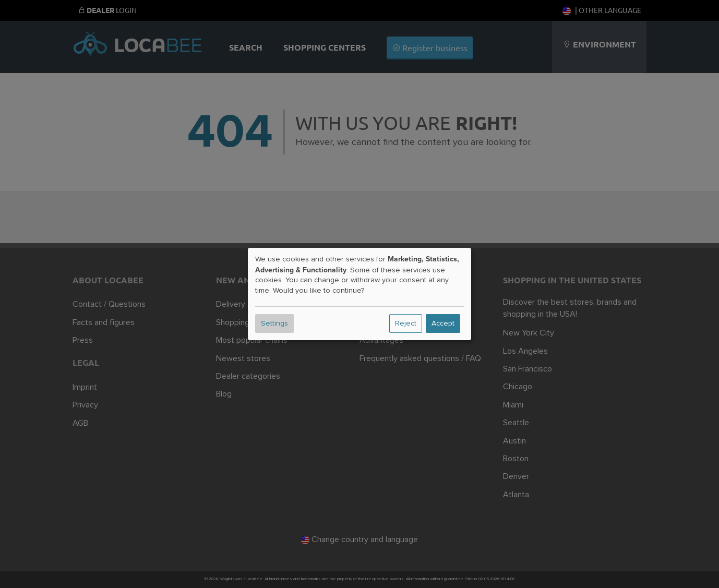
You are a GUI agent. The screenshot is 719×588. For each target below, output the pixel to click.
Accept (443, 323)
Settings (274, 323)
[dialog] (359, 294)
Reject (406, 323)
